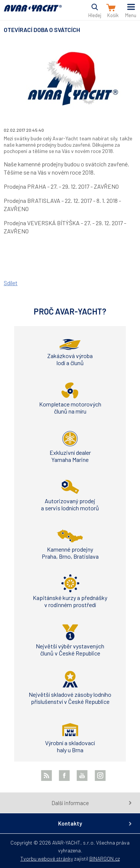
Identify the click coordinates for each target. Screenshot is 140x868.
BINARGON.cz (105, 859)
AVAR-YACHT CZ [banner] (33, 12)
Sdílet (11, 283)
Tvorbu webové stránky (47, 859)
